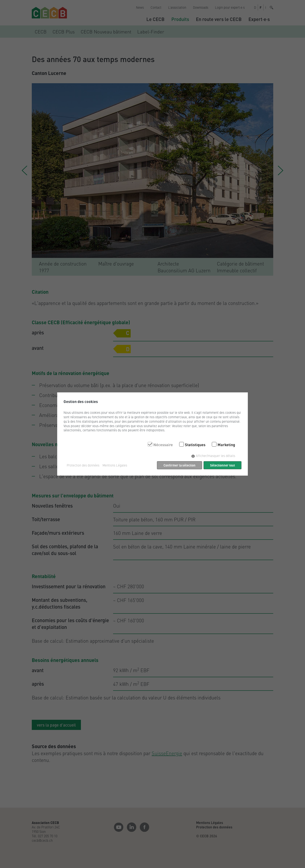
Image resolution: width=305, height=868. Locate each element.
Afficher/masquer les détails (215, 456)
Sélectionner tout (223, 465)
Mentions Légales (115, 465)
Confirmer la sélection (180, 465)
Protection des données (83, 465)
